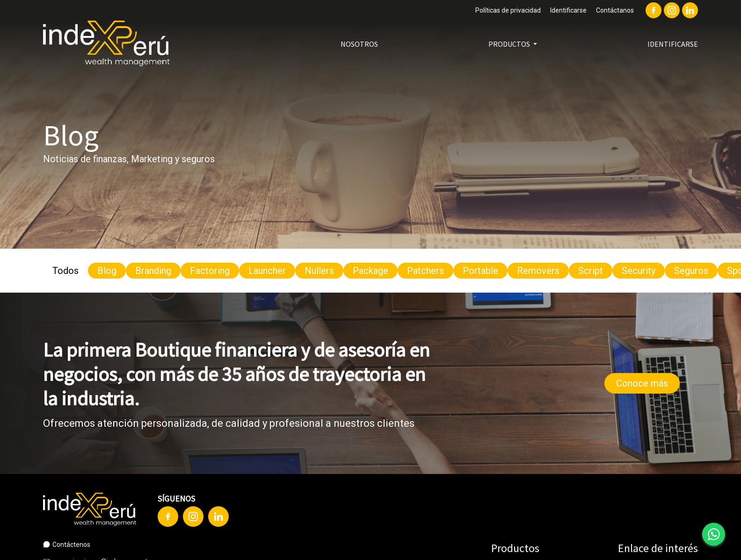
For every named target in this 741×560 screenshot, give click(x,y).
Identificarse (568, 10)
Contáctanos (615, 10)
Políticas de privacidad (508, 10)
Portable (480, 271)
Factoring (210, 271)
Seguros (691, 271)
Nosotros (359, 44)
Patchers (425, 271)
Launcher (267, 271)
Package (370, 271)
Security (639, 271)
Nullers (319, 271)
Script (591, 271)
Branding (153, 271)
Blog (107, 271)
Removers (538, 271)
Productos (510, 44)
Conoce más (642, 383)
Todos (65, 271)
